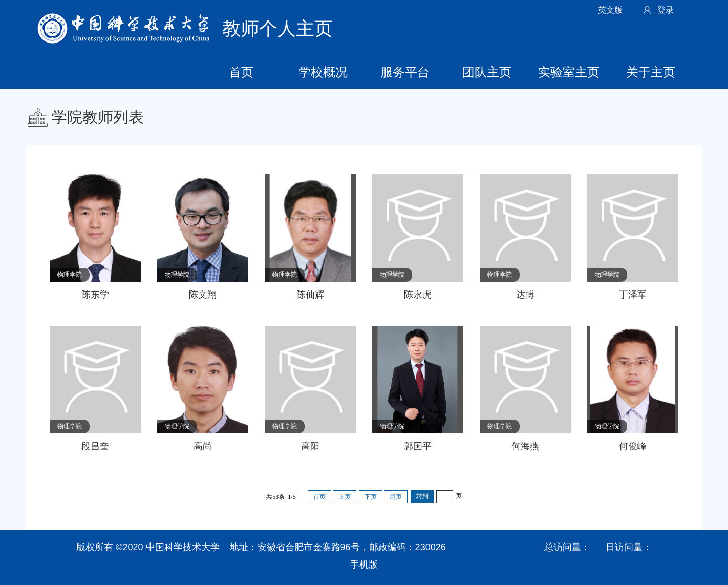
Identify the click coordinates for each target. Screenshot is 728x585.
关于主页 (651, 72)
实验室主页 (569, 72)
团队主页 (487, 72)
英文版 (610, 10)
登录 (666, 10)
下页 (371, 497)
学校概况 (323, 72)
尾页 (396, 497)
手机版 (364, 565)
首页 (241, 72)
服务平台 (405, 72)
